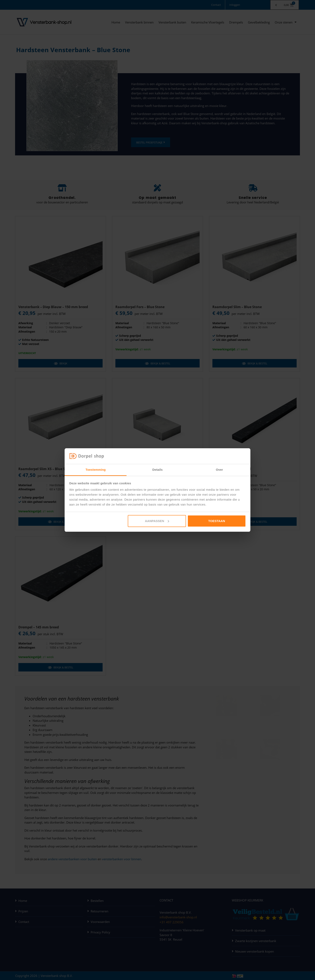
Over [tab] (220, 470)
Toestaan (217, 521)
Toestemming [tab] (96, 470)
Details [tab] (157, 470)
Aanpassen (157, 521)
